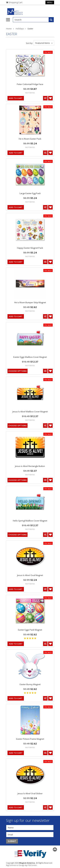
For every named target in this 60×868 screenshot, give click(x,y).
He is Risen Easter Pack (30, 139)
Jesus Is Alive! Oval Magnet (30, 575)
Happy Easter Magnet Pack (30, 248)
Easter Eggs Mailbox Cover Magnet (30, 357)
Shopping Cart (15, 2)
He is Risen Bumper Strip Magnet (30, 302)
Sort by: (29, 43)
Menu (50, 2)
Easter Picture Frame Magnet (30, 739)
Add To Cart (16, 98)
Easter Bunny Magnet (30, 684)
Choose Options (18, 371)
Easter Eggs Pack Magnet (30, 630)
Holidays (20, 29)
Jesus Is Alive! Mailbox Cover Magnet (30, 412)
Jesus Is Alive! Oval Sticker (30, 793)
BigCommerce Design (15, 865)
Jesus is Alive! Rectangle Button (30, 466)
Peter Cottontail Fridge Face (30, 84)
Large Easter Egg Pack (30, 193)
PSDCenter (32, 865)
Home (9, 29)
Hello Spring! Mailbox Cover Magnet (30, 521)
